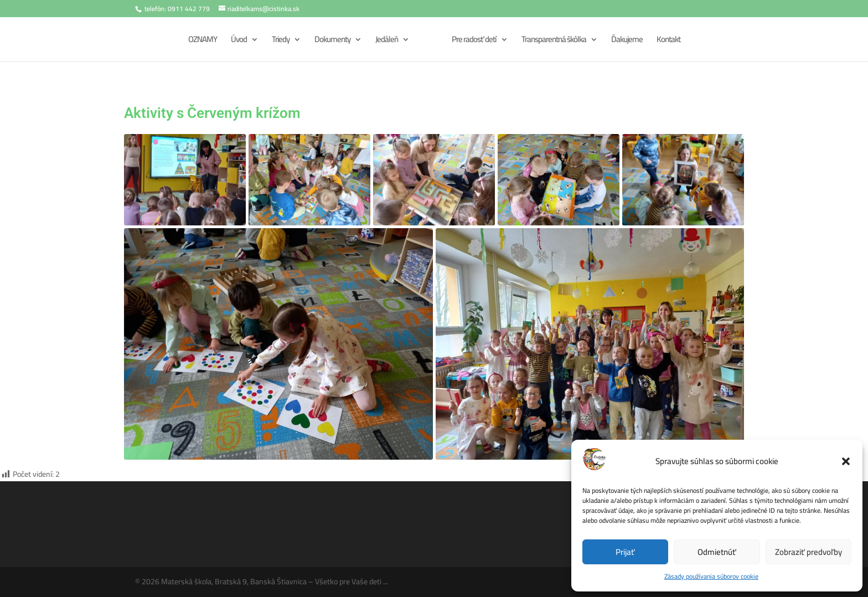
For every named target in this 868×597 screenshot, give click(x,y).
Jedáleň (385, 41)
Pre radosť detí (475, 41)
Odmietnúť (717, 552)
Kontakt (670, 41)
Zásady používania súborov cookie (711, 576)
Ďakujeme (628, 41)
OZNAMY (201, 41)
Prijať (625, 552)
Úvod (237, 41)
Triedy (279, 41)
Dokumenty (331, 41)
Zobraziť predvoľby (808, 552)
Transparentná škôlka (555, 41)
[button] (846, 461)
